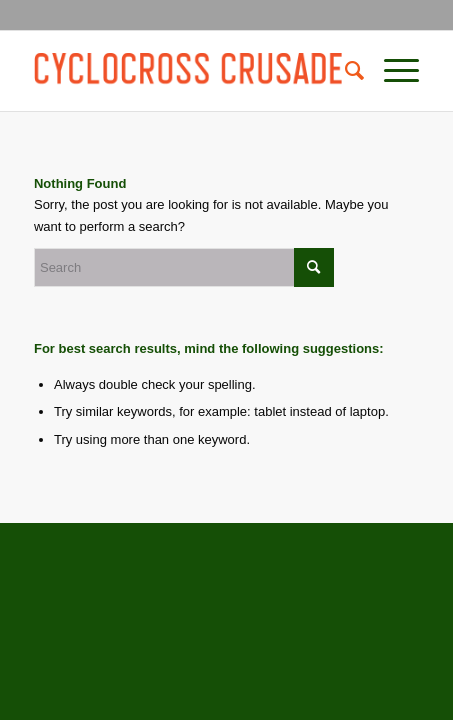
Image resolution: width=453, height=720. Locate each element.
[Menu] (391, 71)
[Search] (344, 71)
